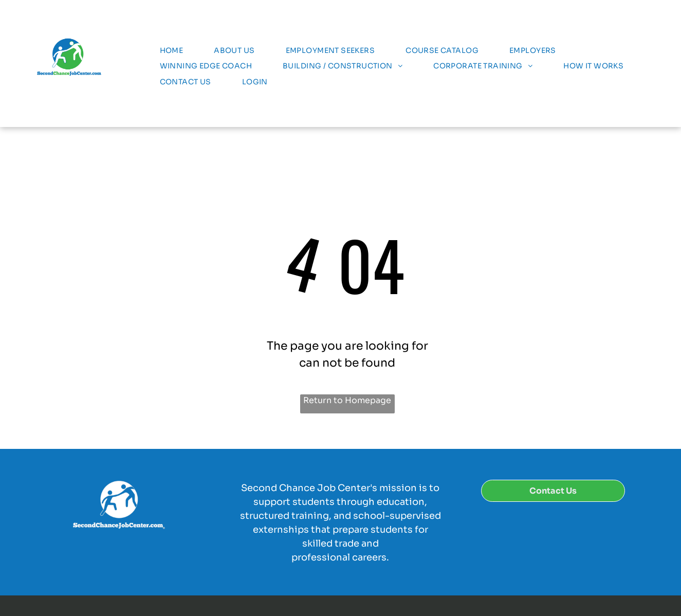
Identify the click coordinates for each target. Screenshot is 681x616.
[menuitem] (172, 51)
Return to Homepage (347, 400)
